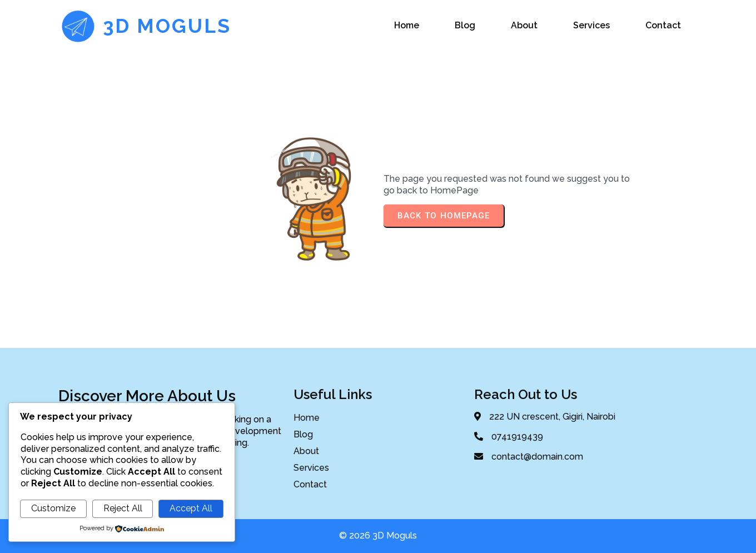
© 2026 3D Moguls (378, 535)
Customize (53, 508)
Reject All (123, 508)
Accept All (191, 508)
